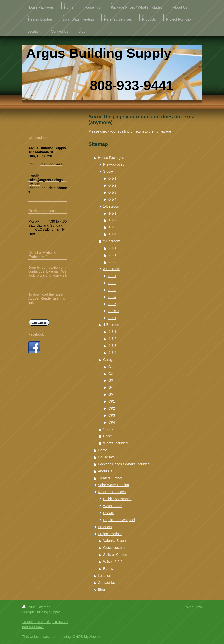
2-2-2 (112, 262)
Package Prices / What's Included (124, 464)
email (55, 271)
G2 (111, 374)
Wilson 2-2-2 (113, 562)
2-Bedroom (112, 241)
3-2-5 (112, 304)
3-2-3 (112, 290)
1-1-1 (112, 213)
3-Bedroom (112, 269)
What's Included (115, 443)
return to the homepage (153, 131)
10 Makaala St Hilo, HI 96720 (45, 622)
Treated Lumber (110, 478)
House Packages (111, 158)
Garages (110, 360)
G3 (111, 380)
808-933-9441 (33, 627)
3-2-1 (112, 276)
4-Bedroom (112, 325)
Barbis (108, 569)
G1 (111, 367)
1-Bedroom (112, 206)
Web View (194, 607)
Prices (108, 436)
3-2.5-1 (114, 311)
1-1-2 (112, 220)
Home (102, 450)
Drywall (109, 513)
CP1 (112, 401)
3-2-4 (112, 297)
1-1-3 (112, 227)
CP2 (112, 408)
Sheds (108, 429)
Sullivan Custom (116, 555)
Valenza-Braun (114, 541)
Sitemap (44, 607)
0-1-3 (112, 192)
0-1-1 (112, 178)
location (54, 268)
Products (105, 527)
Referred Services (112, 492)
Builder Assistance (117, 499)
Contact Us (106, 583)
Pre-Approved (114, 164)
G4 (111, 387)
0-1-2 (112, 185)
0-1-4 (112, 199)
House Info (106, 457)
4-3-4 (112, 353)
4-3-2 (112, 339)
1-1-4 (112, 234)
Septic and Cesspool (119, 520)
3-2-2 (112, 283)
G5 (111, 394)
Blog (101, 590)
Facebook (36, 334)
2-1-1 (112, 248)
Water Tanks (113, 506)
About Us (105, 471)
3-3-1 (112, 318)
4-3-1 (112, 332)
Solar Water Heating (113, 485)
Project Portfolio (110, 534)
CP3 (112, 415)
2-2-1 (112, 255)
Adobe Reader (40, 298)
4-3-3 (112, 346)
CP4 (112, 422)
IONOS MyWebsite (86, 637)
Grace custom (114, 548)
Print (29, 607)
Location (104, 576)
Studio (108, 171)
